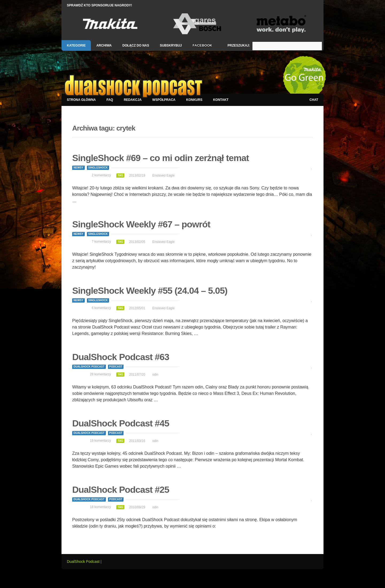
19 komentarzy (100, 441)
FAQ (110, 100)
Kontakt (221, 100)
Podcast (116, 367)
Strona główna (81, 100)
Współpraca (164, 100)
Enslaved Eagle (163, 175)
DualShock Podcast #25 (121, 490)
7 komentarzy (101, 242)
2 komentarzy (101, 175)
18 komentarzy (100, 507)
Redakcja (133, 100)
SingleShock (98, 168)
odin (155, 375)
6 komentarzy (101, 308)
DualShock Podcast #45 (121, 423)
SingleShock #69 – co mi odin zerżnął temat (161, 158)
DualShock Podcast (89, 367)
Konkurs (194, 100)
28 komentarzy (100, 374)
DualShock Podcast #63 (121, 357)
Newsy (78, 168)
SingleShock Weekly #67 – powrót (141, 224)
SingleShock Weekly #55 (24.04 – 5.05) (150, 291)
